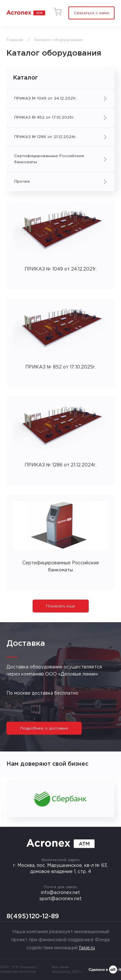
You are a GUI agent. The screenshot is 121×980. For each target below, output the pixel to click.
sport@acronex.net (60, 899)
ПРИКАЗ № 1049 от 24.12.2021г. (46, 98)
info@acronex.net (60, 893)
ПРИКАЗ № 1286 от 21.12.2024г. (45, 137)
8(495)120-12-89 (33, 916)
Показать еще (61, 606)
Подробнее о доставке (44, 728)
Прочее (22, 181)
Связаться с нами (91, 13)
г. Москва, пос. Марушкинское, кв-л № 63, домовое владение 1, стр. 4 (60, 869)
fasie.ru (87, 948)
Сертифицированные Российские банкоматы (49, 159)
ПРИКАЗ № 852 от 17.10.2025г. (45, 117)
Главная (15, 40)
